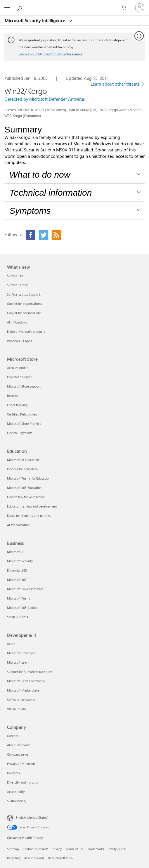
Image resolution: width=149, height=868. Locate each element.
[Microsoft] (74, 4)
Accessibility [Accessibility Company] (16, 792)
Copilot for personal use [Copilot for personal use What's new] (24, 313)
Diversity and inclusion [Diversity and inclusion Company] (23, 782)
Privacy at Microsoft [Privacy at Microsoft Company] (21, 764)
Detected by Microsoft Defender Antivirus (45, 99)
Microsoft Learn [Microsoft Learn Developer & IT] (18, 662)
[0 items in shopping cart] (126, 8)
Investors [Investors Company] (13, 773)
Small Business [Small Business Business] (18, 617)
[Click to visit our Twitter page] (44, 235)
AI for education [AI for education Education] (18, 525)
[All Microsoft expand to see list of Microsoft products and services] (7, 8)
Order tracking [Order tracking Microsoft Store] (17, 405)
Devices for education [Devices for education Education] (22, 469)
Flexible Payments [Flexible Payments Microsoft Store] (20, 433)
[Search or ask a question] (20, 8)
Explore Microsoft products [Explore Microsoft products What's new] (26, 332)
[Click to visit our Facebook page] (31, 235)
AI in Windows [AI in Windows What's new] (17, 322)
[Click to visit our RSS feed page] (56, 235)
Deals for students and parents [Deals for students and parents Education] (29, 516)
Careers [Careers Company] (13, 736)
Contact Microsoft (35, 849)
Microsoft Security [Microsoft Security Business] (20, 561)
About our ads (34, 858)
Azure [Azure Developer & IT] (11, 644)
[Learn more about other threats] (118, 85)
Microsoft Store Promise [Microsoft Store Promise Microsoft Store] (24, 424)
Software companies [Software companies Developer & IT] (21, 700)
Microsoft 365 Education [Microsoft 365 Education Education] (24, 488)
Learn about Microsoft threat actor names (50, 54)
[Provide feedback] (139, 36)
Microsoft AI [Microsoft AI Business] (16, 552)
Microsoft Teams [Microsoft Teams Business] (19, 598)
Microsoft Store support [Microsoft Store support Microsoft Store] (24, 386)
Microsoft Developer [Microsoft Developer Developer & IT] (21, 653)
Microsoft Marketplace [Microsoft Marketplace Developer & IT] (23, 690)
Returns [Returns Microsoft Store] (13, 396)
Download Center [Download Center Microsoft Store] (19, 377)
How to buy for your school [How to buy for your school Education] (26, 497)
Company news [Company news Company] (18, 754)
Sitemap (13, 849)
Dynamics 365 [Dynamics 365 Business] (17, 570)
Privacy (57, 849)
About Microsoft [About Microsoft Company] (18, 745)
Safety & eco (117, 849)
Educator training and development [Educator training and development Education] (32, 506)
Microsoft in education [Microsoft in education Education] (23, 460)
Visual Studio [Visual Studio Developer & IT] (16, 709)
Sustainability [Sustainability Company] (17, 801)
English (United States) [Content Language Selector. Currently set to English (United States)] (32, 817)
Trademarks (96, 849)
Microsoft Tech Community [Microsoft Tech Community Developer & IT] (26, 681)
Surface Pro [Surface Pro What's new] (15, 276)
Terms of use (74, 849)
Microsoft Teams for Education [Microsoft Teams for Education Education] (29, 478)
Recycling (14, 858)
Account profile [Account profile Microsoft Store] (18, 368)
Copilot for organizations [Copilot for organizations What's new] (25, 304)
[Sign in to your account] (140, 8)
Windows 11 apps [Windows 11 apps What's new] (19, 341)
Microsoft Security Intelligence (35, 20)
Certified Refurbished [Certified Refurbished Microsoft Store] (22, 414)
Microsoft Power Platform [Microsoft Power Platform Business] (25, 589)
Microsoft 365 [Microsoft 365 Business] (17, 580)
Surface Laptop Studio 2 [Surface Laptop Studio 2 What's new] (24, 294)
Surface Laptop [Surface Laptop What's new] (18, 285)
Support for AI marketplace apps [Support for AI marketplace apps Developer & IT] (30, 672)
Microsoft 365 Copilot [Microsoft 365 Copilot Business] (22, 608)
